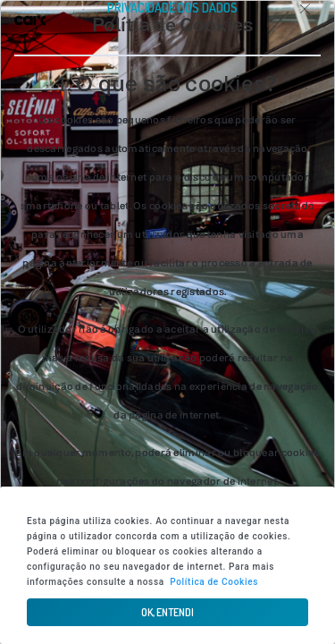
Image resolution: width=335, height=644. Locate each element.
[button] (167, 612)
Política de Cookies (214, 582)
